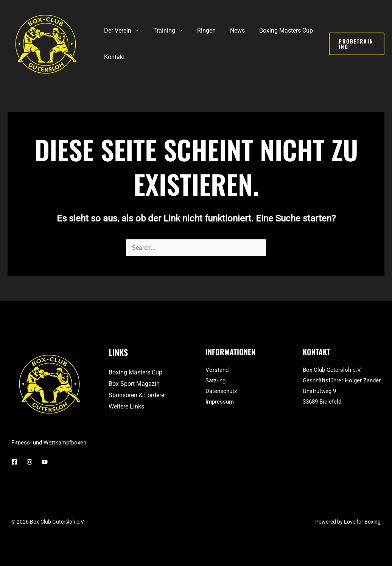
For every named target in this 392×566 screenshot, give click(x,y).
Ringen (201, 30)
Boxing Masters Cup (276, 30)
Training (161, 30)
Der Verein (117, 30)
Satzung (215, 380)
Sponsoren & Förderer (137, 395)
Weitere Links (126, 406)
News (229, 30)
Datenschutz (221, 391)
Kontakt (113, 57)
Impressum (220, 402)
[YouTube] (45, 462)
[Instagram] (30, 462)
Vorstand (217, 370)
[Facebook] (14, 462)
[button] (355, 44)
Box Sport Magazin (134, 384)
